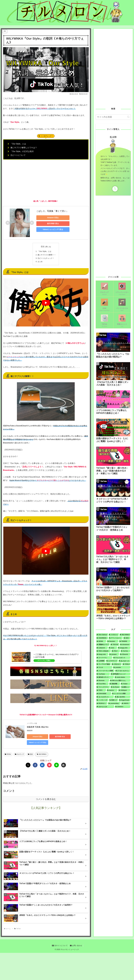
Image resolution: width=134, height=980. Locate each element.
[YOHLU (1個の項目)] (126, 664)
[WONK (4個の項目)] (101, 641)
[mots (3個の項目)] (113, 648)
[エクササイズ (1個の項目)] (112, 661)
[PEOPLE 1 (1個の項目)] (102, 703)
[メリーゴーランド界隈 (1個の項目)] (105, 671)
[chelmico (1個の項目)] (123, 707)
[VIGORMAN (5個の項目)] (102, 638)
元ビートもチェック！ (46, 258)
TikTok (8, 754)
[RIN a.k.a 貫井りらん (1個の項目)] (120, 681)
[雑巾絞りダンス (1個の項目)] (105, 677)
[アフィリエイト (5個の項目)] (116, 638)
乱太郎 (113, 137)
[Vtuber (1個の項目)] (125, 684)
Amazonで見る (53, 218)
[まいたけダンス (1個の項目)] (105, 697)
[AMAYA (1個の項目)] (126, 703)
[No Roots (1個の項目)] (115, 687)
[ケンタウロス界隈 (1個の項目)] (121, 694)
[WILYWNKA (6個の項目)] (125, 635)
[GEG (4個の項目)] (127, 638)
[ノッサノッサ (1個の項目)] (102, 700)
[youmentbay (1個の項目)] (114, 703)
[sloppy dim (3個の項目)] (124, 648)
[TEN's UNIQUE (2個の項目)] (104, 651)
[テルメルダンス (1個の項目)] (122, 658)
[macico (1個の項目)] (112, 690)
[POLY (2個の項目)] (116, 651)
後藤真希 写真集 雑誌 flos (38, 727)
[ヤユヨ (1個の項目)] (104, 667)
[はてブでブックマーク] (42, 765)
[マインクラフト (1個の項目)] (103, 687)
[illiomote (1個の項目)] (103, 681)
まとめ (40, 262)
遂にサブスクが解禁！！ (47, 255)
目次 (43, 247)
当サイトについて (60, 946)
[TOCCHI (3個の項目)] (115, 645)
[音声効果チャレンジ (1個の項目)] (120, 674)
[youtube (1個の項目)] (122, 667)
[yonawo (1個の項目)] (114, 654)
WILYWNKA (42, 754)
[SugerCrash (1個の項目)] (124, 700)
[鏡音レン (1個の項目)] (126, 687)
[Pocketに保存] (49, 765)
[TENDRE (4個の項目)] (125, 641)
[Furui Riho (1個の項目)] (102, 684)
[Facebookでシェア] (35, 765)
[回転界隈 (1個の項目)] (115, 684)
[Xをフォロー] (115, 189)
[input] (113, 117)
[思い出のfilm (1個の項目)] (122, 697)
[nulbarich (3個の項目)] (102, 648)
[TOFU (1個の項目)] (101, 690)
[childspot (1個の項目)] (124, 690)
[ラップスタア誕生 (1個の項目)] (103, 664)
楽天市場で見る (53, 223)
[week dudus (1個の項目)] (122, 677)
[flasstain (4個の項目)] (113, 641)
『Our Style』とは (44, 251)
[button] (64, 765)
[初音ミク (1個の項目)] (113, 700)
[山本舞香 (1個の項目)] (101, 661)
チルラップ (19, 754)
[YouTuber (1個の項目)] (103, 674)
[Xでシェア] (28, 765)
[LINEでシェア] (56, 765)
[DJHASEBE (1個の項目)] (104, 694)
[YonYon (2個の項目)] (125, 651)
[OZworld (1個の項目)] (125, 654)
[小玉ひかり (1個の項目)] (116, 664)
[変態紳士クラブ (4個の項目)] (103, 645)
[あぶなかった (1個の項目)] (124, 661)
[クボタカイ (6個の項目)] (114, 635)
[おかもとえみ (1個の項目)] (105, 707)
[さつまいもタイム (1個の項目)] (123, 671)
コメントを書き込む (46, 799)
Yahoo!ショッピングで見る (53, 229)
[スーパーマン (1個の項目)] (104, 658)
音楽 (30, 754)
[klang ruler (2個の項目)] (102, 654)
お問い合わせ (76, 946)
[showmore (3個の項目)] (125, 645)
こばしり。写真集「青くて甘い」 (52, 211)
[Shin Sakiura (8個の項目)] (102, 635)
